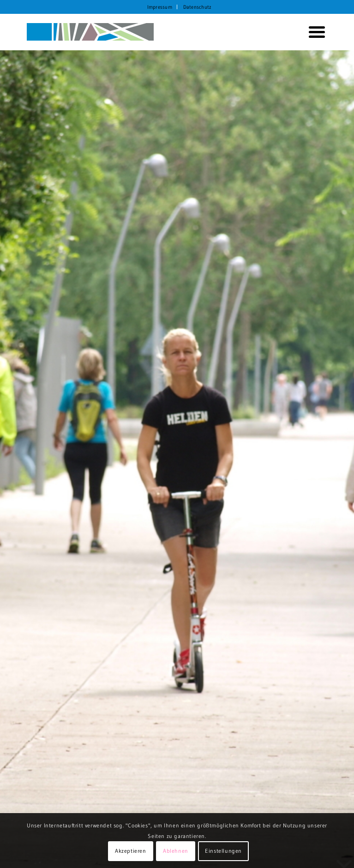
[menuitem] (160, 7)
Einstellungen (223, 851)
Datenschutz (197, 7)
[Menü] (313, 32)
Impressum (160, 7)
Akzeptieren (131, 851)
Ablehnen (176, 851)
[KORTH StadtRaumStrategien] (147, 32)
